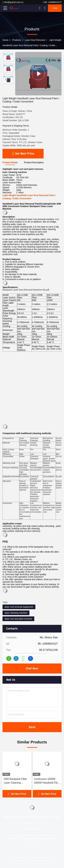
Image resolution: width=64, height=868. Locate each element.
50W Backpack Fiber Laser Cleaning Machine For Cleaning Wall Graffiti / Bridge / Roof (16, 781)
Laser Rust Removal (35, 40)
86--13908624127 (52, 2)
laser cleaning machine (16, 613)
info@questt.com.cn (13, 2)
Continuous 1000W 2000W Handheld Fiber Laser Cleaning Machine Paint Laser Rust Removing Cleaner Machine (47, 781)
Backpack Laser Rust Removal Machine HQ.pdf (26, 290)
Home (5, 40)
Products (17, 40)
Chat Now (32, 668)
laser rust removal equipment (19, 607)
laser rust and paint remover (18, 619)
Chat (55, 8)
